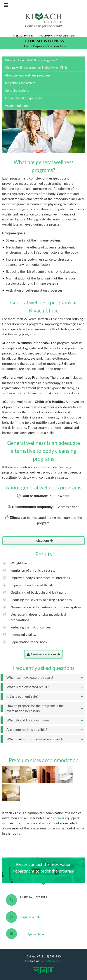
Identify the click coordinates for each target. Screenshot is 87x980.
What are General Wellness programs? (31, 60)
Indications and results (20, 83)
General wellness (56, 46)
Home (26, 46)
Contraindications (17, 90)
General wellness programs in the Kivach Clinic (36, 68)
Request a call (30, 917)
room (57, 818)
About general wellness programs (28, 75)
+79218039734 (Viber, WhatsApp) (56, 36)
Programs (38, 46)
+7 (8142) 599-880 (23, 36)
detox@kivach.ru (32, 934)
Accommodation (16, 106)
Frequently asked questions (24, 98)
